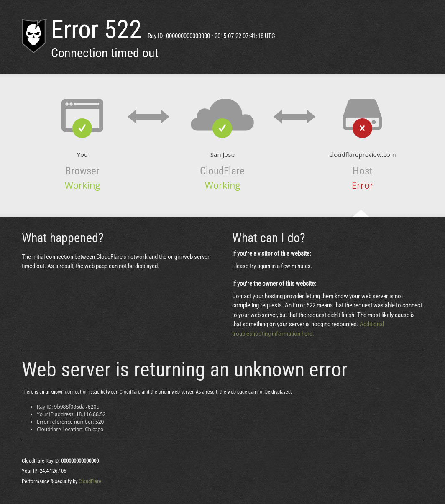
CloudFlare (90, 481)
